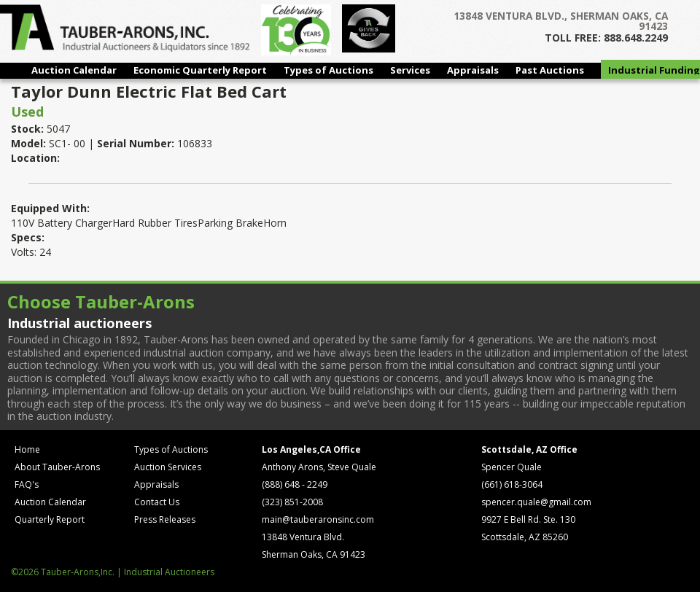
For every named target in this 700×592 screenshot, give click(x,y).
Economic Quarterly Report (200, 70)
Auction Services (168, 467)
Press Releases (165, 519)
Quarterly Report (50, 519)
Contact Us (157, 502)
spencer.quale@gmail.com (536, 502)
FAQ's (27, 484)
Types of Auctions (328, 70)
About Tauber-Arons (57, 467)
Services (410, 70)
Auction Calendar (74, 70)
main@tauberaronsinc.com (318, 519)
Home (27, 449)
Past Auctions (550, 70)
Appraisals (473, 70)
